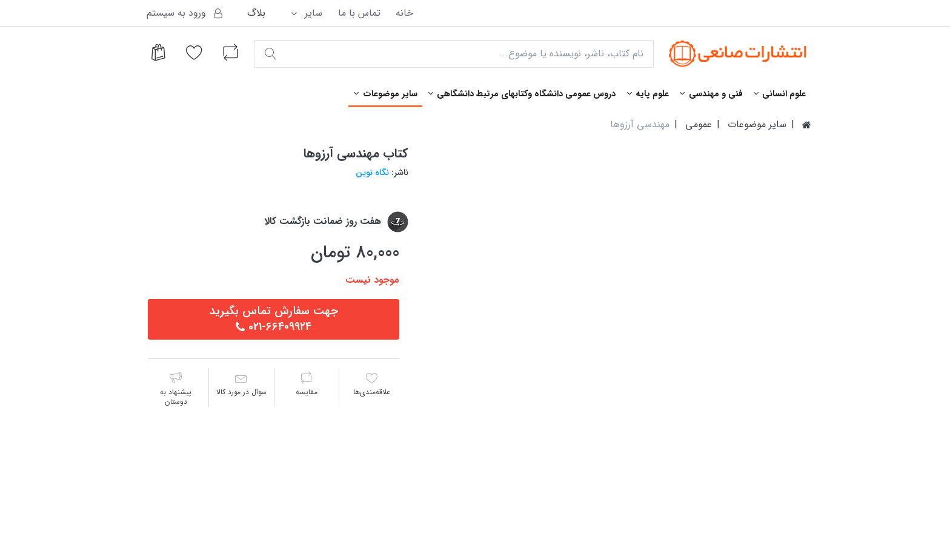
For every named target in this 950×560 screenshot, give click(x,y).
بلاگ (256, 13)
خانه (404, 13)
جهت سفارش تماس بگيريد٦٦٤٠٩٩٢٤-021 (274, 319)
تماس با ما (359, 13)
